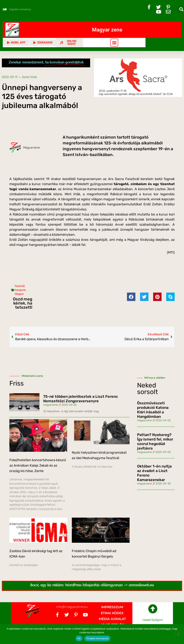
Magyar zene (107, 30)
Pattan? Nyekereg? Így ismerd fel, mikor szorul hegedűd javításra (155, 441)
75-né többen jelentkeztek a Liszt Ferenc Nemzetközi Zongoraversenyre (80, 399)
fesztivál (20, 286)
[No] (178, 634)
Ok (79, 638)
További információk (97, 638)
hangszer (20, 290)
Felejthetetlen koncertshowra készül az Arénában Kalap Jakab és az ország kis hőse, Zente (38, 465)
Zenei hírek (29, 77)
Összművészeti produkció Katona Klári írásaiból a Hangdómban (153, 410)
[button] (114, 43)
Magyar (19, 294)
